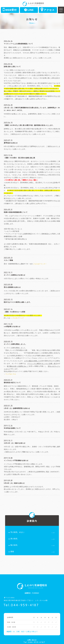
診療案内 (32, 519)
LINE (29, 10)
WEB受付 (10, 10)
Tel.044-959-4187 (21, 605)
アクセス (48, 10)
